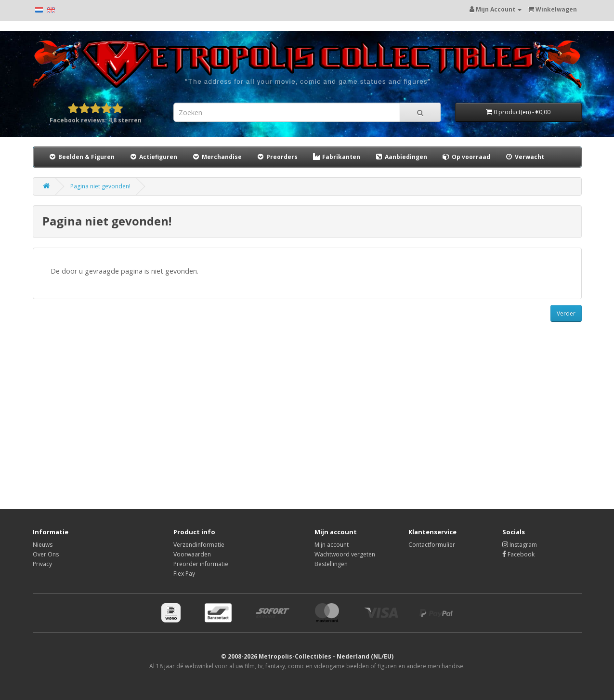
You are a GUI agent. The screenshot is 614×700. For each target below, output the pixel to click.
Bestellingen (331, 564)
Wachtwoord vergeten (345, 554)
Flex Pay (184, 574)
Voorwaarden (192, 554)
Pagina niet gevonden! (100, 186)
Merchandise (217, 157)
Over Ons (46, 554)
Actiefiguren (153, 157)
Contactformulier (432, 545)
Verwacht (524, 157)
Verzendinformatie (199, 545)
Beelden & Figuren (81, 157)
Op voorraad (466, 157)
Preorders (277, 157)
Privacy (42, 564)
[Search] (420, 112)
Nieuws (43, 545)
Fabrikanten (336, 157)
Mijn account (332, 545)
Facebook (518, 554)
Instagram (520, 545)
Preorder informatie (201, 564)
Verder (566, 313)
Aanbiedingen (401, 157)
